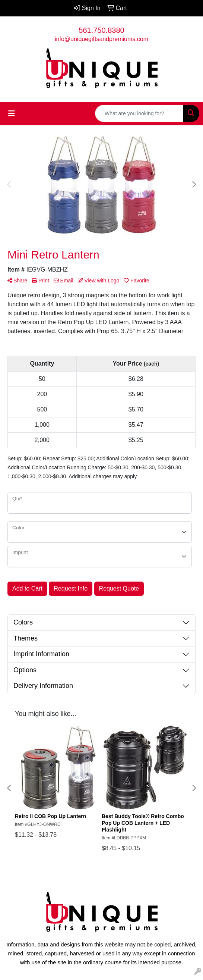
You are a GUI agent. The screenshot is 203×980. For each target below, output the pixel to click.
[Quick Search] (139, 113)
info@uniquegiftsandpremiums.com (101, 39)
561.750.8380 (101, 30)
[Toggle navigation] (12, 113)
